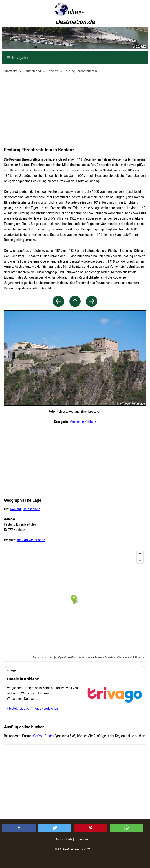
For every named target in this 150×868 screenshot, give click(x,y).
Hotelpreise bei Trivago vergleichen (34, 709)
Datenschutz (64, 839)
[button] (19, 828)
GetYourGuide (43, 736)
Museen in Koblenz (83, 422)
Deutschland (31, 509)
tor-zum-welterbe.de (31, 540)
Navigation (18, 58)
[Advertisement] (74, 111)
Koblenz (16, 509)
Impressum (83, 839)
